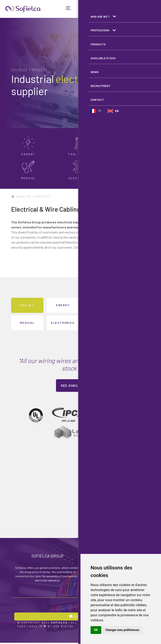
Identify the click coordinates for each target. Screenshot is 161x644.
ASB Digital (64, 627)
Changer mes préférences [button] (122, 630)
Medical (27, 323)
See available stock (81, 385)
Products (45, 196)
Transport (134, 305)
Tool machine (98, 305)
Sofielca (22, 196)
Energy (63, 305)
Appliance (98, 323)
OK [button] (96, 630)
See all (27, 305)
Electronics (63, 323)
